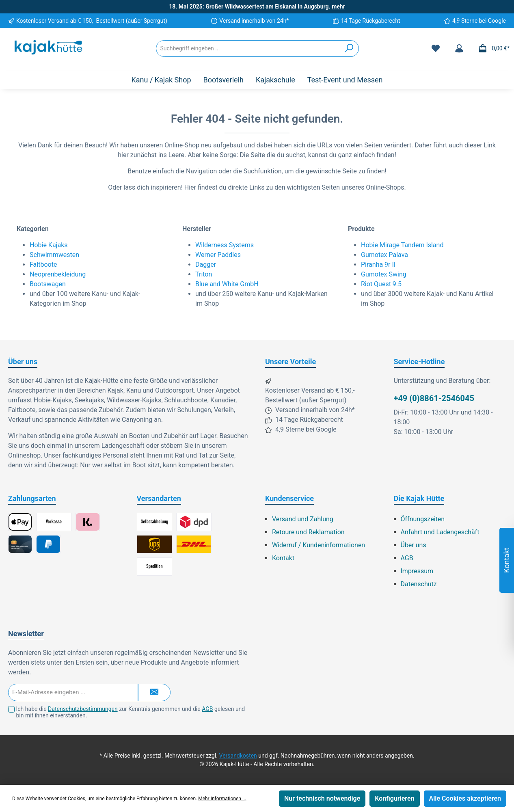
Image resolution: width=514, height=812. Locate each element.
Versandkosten (238, 756)
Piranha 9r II (378, 265)
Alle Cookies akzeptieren (465, 798)
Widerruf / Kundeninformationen (319, 545)
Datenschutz (419, 584)
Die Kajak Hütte (419, 498)
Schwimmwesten (54, 255)
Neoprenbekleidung (58, 274)
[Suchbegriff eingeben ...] (248, 49)
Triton (204, 274)
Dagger (206, 265)
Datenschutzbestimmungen (83, 709)
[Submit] (154, 692)
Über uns (414, 545)
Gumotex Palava (384, 255)
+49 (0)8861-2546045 (434, 398)
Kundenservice (289, 498)
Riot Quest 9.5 (381, 284)
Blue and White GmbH (227, 284)
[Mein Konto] (459, 48)
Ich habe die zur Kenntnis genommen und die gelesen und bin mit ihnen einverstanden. (130, 712)
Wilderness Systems (225, 245)
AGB (407, 558)
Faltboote (43, 265)
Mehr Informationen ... (222, 799)
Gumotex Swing (384, 274)
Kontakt (283, 558)
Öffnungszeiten (423, 519)
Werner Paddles (218, 255)
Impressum (417, 571)
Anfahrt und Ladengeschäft (440, 532)
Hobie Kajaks (49, 245)
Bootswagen (48, 284)
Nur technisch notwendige (322, 798)
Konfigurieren (394, 798)
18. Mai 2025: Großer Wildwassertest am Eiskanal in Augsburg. (257, 6)
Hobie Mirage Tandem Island (402, 245)
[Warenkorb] (491, 48)
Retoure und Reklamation (308, 532)
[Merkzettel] (436, 48)
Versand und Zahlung (303, 519)
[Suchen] (349, 49)
